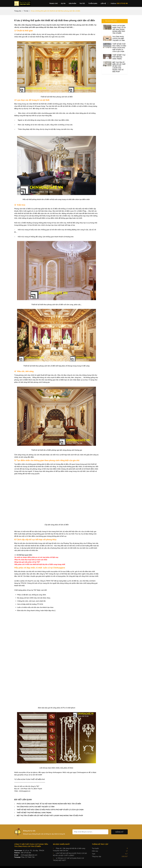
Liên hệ (103, 3)
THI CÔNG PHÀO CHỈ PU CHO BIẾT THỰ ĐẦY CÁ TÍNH (36, 807)
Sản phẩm (72, 3)
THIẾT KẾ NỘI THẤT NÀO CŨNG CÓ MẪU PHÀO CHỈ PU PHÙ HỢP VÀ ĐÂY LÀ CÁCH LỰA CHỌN (50, 810)
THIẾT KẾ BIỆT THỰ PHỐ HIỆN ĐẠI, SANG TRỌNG (34, 813)
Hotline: (119, 3)
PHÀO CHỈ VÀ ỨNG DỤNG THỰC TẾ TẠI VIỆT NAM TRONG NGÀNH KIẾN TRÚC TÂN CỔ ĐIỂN (49, 804)
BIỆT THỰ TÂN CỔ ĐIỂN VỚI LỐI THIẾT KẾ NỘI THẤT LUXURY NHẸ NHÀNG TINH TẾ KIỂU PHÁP (50, 816)
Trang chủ (53, 3)
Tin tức (82, 3)
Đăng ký (119, 832)
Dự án (63, 3)
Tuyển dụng (93, 3)
